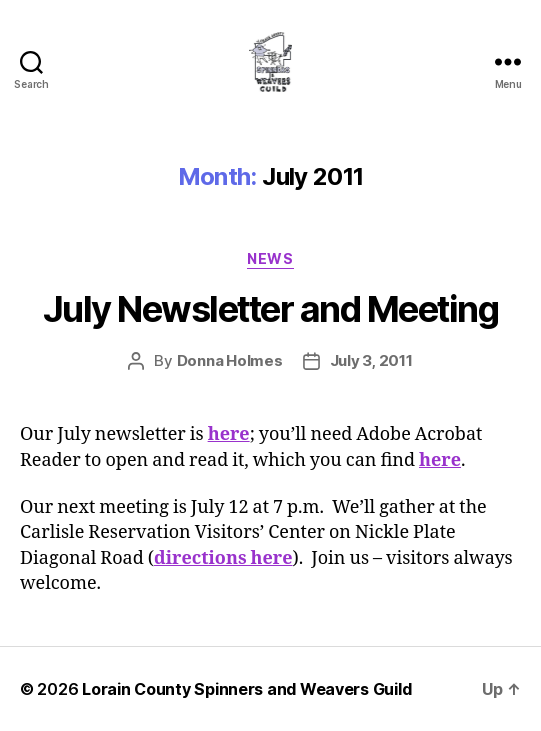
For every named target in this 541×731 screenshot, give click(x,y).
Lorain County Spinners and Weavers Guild (246, 689)
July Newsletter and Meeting (271, 309)
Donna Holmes (230, 360)
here (229, 434)
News (270, 258)
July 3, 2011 (371, 360)
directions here (223, 558)
